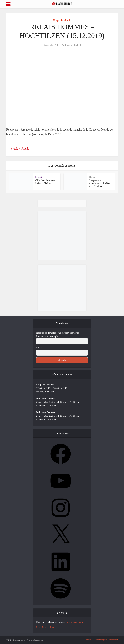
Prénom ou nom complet (47, 336)
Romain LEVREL (73, 45)
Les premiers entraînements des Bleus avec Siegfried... (100, 183)
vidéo (26, 149)
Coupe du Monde (62, 20)
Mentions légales (100, 640)
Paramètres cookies (45, 627)
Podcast (38, 177)
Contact (88, 640)
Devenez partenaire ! (75, 622)
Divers (92, 177)
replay (16, 149)
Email (39, 348)
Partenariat (113, 640)
